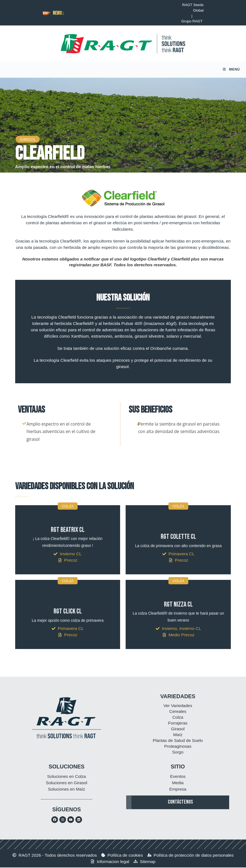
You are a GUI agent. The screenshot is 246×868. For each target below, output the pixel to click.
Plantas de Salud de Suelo (178, 741)
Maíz (178, 735)
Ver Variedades (178, 706)
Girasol (178, 729)
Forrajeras (178, 724)
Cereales (178, 712)
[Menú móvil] (231, 70)
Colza (178, 718)
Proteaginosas (178, 747)
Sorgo (178, 753)
